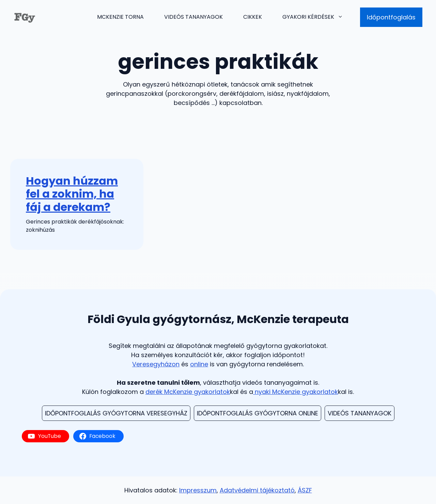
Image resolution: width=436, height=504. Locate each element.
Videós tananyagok (193, 17)
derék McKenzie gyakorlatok (188, 392)
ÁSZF (305, 490)
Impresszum (198, 490)
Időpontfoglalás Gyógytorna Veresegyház (116, 413)
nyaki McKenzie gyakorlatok (295, 392)
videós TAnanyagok (360, 413)
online (199, 364)
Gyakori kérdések (318, 17)
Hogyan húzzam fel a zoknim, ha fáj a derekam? (72, 194)
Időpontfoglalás (391, 17)
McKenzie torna (120, 17)
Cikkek (253, 17)
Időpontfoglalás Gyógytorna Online (258, 413)
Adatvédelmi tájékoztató (257, 490)
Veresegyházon (156, 364)
